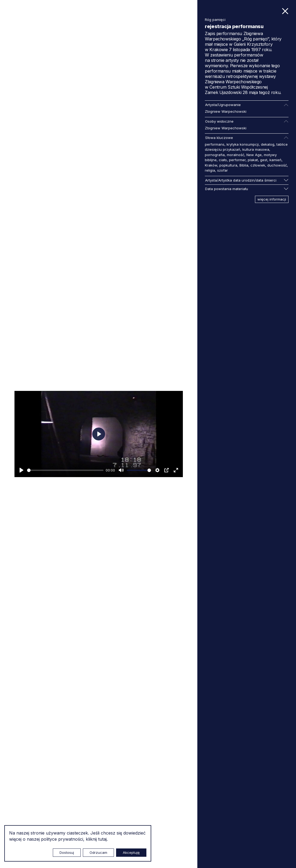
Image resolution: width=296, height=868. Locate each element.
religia (210, 170)
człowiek (258, 165)
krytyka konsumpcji (243, 144)
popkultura (228, 165)
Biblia (244, 165)
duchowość (277, 165)
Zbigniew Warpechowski (226, 111)
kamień (275, 160)
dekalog (268, 144)
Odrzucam (98, 852)
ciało (223, 160)
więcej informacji (272, 199)
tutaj (102, 839)
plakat (253, 160)
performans (215, 144)
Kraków (211, 165)
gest (264, 160)
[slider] (65, 470)
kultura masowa (256, 149)
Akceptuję (131, 852)
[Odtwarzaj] (21, 470)
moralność (236, 155)
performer (237, 160)
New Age (254, 155)
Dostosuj (67, 852)
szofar (223, 170)
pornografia (215, 155)
